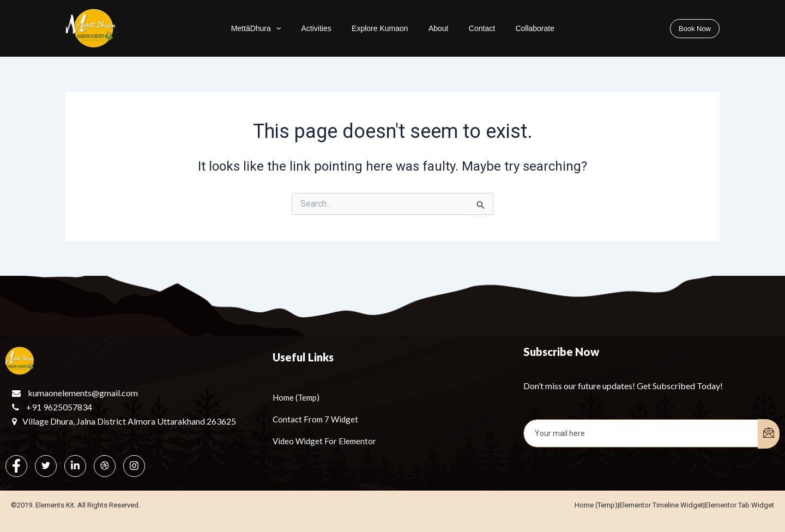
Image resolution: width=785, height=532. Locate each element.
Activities (328, 28)
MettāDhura (275, 29)
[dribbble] (105, 466)
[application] (295, 29)
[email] (641, 433)
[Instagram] (134, 466)
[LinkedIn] (75, 466)
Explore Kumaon (384, 28)
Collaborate (518, 28)
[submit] (769, 434)
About (436, 28)
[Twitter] (46, 466)
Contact (472, 28)
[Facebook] (16, 466)
